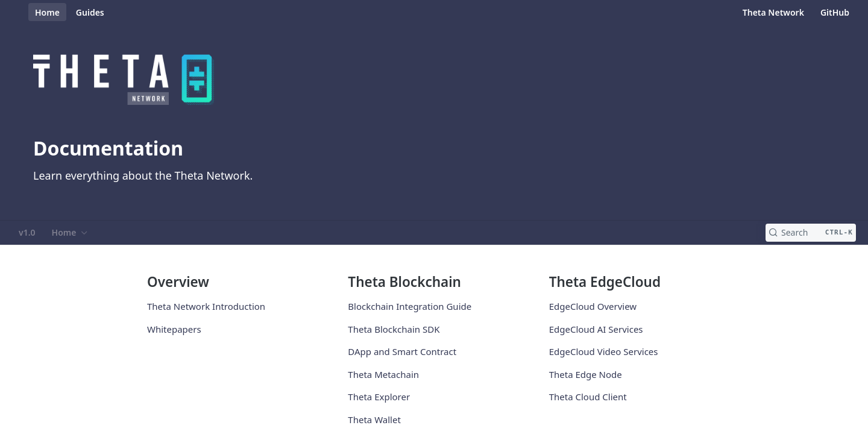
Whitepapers (174, 329)
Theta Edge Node (586, 374)
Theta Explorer (379, 397)
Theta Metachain (383, 374)
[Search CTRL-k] (811, 233)
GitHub (835, 12)
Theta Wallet (374, 420)
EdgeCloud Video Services (604, 351)
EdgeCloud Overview (593, 306)
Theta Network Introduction (206, 306)
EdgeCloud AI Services (596, 329)
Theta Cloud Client (588, 397)
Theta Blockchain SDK (394, 329)
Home (47, 12)
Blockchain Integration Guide (410, 306)
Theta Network (773, 12)
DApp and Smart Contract (402, 351)
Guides (90, 12)
